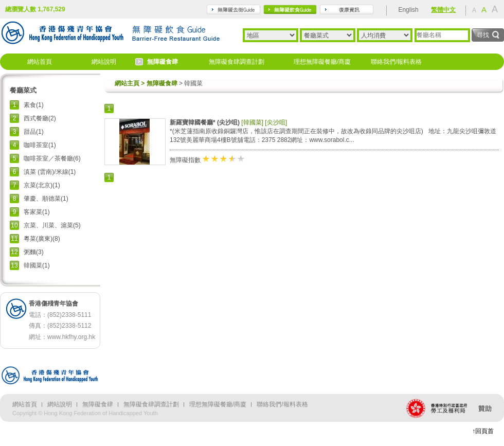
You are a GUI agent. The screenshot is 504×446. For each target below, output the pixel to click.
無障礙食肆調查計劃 (237, 62)
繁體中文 (443, 10)
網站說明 (104, 62)
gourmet (290, 10)
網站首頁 (40, 62)
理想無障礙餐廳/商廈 (322, 62)
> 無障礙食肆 (158, 83)
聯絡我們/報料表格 (396, 62)
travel (233, 10)
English (408, 10)
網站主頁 (127, 83)
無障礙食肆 (163, 62)
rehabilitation (347, 10)
